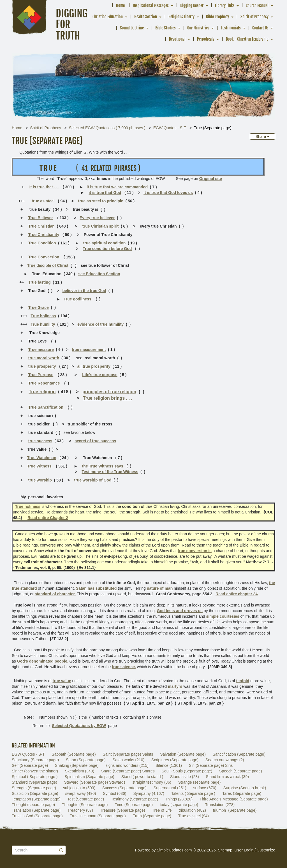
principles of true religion (109, 392)
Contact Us (260, 28)
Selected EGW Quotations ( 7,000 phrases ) (107, 128)
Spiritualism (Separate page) (89, 777)
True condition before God (107, 249)
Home (120, 5)
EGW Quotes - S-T (170, 128)
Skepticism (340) (80, 771)
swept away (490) (81, 793)
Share (262, 136)
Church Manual (257, 5)
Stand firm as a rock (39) (227, 777)
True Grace (39, 307)
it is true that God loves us (168, 193)
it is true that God (105, 193)
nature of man (160, 588)
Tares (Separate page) (242, 793)
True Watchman (42, 458)
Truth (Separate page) (152, 816)
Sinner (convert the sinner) (35, 771)
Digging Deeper (192, 5)
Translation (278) (220, 805)
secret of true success (95, 441)
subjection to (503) (79, 788)
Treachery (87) (80, 810)
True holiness (43, 316)
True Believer (41, 218)
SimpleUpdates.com (174, 850)
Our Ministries (198, 28)
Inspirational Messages (151, 5)
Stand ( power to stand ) (142, 777)
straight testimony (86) (152, 782)
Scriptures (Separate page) (175, 760)
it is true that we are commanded (117, 187)
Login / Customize (260, 850)
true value (62, 681)
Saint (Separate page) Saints (128, 754)
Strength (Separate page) (34, 788)
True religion (42, 392)
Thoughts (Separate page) (85, 805)
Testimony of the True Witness (110, 472)
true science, (124, 667)
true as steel (43, 201)
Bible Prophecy (217, 17)
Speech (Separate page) (241, 771)
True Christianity (44, 235)
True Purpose (41, 375)
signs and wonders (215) (127, 765)
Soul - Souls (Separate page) (187, 771)
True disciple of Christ (48, 265)
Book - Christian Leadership (247, 39)
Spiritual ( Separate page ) (35, 777)
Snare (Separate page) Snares (128, 771)
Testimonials (231, 28)
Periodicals (206, 39)
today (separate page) (179, 805)
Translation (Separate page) (36, 810)
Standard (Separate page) (34, 782)
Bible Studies (166, 28)
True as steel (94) (194, 816)
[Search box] (39, 850)
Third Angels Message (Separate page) (234, 799)
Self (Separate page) (30, 765)
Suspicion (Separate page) (35, 793)
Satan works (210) (129, 760)
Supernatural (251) (170, 788)
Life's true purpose (100, 375)
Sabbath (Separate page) (74, 754)
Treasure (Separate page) (123, 810)
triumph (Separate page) (235, 810)
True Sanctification (46, 407)
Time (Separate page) (134, 805)
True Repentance (44, 383)
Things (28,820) (179, 799)
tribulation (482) (192, 810)
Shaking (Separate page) (77, 765)
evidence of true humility (100, 324)
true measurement (89, 349)
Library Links (225, 5)
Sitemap (225, 850)
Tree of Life (162, 810)
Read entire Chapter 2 (48, 518)
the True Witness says (103, 466)
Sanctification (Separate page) (239, 754)
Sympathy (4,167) (149, 793)
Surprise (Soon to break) (245, 788)
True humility (43, 324)
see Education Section (99, 274)
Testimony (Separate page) (135, 799)
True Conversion (44, 257)
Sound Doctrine (132, 28)
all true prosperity (94, 366)
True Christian (41, 226)
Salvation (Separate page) (183, 754)
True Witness (39, 466)
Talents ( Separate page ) (193, 793)
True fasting (39, 282)
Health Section (146, 17)
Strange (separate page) (200, 782)
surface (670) (205, 788)
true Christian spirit (100, 226)
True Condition (42, 243)
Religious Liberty (181, 17)
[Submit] (61, 850)
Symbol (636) (114, 793)
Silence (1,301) (169, 765)
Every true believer (97, 218)
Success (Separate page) (124, 788)
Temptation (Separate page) (36, 799)
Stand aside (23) (185, 777)
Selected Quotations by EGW (79, 726)
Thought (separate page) (33, 805)
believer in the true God (84, 291)
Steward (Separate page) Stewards (95, 782)
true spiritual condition (105, 243)
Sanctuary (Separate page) (35, 760)
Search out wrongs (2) (225, 760)
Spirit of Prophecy (254, 17)
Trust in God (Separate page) (37, 816)
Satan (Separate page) (86, 760)
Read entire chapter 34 (237, 594)
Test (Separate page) (86, 799)
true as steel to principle (101, 201)
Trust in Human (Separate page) (98, 816)
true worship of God (93, 480)
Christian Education (108, 17)
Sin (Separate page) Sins (211, 765)
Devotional (177, 39)
